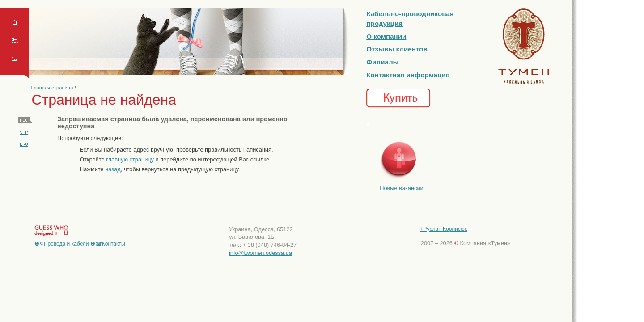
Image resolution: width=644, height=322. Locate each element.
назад (113, 169)
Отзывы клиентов (397, 49)
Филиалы (382, 62)
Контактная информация (408, 75)
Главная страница (52, 88)
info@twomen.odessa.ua (261, 253)
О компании (386, 36)
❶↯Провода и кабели (62, 244)
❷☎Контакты (108, 244)
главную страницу (130, 159)
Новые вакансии (402, 188)
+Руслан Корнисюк (444, 229)
